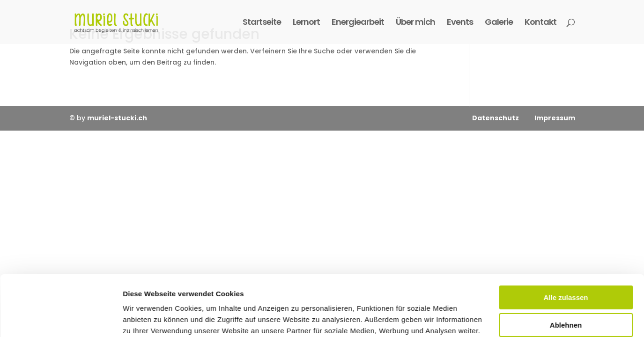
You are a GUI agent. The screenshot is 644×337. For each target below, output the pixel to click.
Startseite (262, 23)
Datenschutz (496, 118)
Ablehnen (566, 264)
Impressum (554, 118)
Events (460, 23)
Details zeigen (146, 319)
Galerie (499, 23)
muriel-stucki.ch (117, 118)
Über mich (415, 23)
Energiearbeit (358, 23)
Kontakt (540, 23)
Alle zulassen (566, 237)
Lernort (306, 23)
